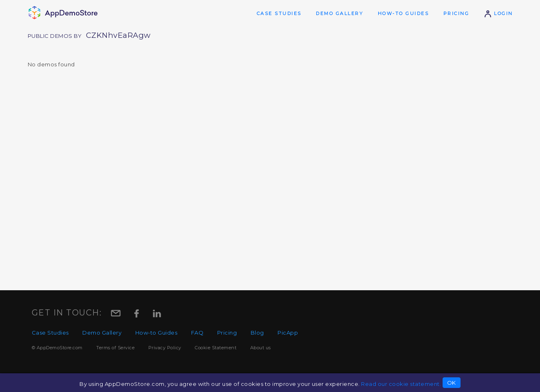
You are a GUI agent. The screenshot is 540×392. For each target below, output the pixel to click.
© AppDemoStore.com (57, 348)
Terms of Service (115, 348)
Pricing (456, 13)
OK (452, 383)
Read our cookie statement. (401, 384)
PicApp (288, 333)
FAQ (197, 333)
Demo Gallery (339, 13)
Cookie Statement (216, 348)
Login (498, 13)
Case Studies (279, 13)
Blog (257, 333)
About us (261, 348)
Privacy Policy (165, 348)
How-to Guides (403, 13)
